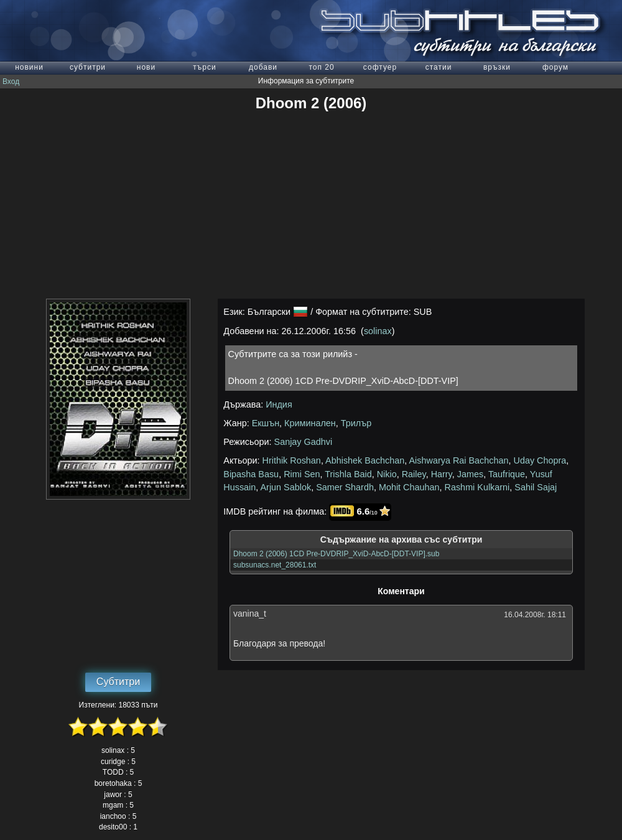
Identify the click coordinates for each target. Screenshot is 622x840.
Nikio (387, 474)
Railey (414, 474)
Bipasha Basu (251, 474)
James (470, 474)
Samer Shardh (345, 487)
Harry (442, 474)
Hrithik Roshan (292, 460)
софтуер (380, 67)
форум (555, 67)
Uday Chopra (540, 460)
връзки (497, 67)
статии (439, 67)
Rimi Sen (302, 474)
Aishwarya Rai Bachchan (459, 460)
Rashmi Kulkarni (477, 487)
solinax (378, 331)
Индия (279, 404)
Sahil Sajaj (536, 487)
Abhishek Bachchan (365, 460)
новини (29, 67)
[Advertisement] (311, 205)
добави (263, 67)
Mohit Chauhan (409, 487)
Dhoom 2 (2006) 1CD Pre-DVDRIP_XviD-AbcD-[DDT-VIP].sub (336, 554)
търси (204, 67)
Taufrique (507, 474)
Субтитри (118, 682)
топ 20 (321, 67)
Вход (11, 82)
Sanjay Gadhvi (304, 442)
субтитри (88, 67)
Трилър (356, 423)
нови (146, 67)
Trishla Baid (348, 474)
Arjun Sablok (286, 487)
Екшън (266, 423)
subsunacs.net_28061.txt (275, 565)
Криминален (310, 423)
